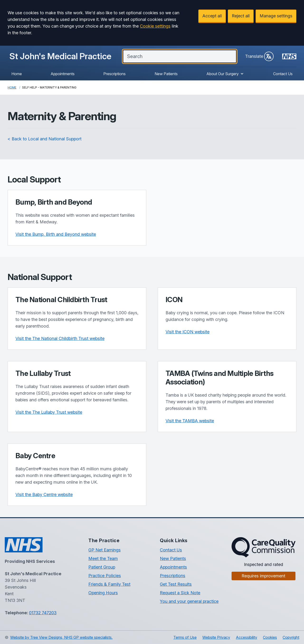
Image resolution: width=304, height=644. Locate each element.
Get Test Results (176, 584)
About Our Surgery (225, 74)
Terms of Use (185, 637)
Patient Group (102, 567)
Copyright (291, 637)
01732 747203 (43, 613)
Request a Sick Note (180, 593)
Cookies (270, 637)
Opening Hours (103, 593)
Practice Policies (105, 576)
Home (17, 74)
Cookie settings (155, 26)
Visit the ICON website (188, 332)
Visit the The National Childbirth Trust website (60, 338)
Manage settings (276, 16)
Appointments (63, 74)
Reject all (241, 16)
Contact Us (283, 74)
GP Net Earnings (104, 550)
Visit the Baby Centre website (44, 494)
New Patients (166, 74)
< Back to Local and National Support (45, 139)
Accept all (212, 16)
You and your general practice (189, 601)
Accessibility (247, 637)
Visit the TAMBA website (190, 421)
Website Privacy (216, 637)
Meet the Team (103, 558)
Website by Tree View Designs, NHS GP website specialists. (61, 637)
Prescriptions (114, 74)
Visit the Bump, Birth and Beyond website (56, 234)
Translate (259, 56)
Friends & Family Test (109, 584)
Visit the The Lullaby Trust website (49, 412)
